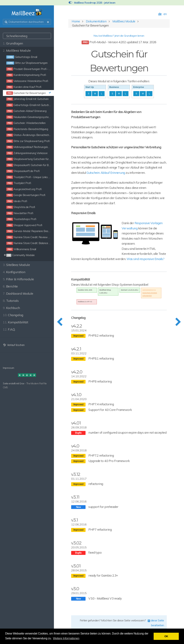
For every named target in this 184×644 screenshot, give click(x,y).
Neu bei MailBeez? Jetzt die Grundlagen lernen (119, 36)
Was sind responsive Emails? (145, 259)
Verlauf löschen (14, 345)
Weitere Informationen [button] (66, 638)
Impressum (9, 368)
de (160, 14)
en (165, 14)
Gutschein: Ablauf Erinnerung (106, 173)
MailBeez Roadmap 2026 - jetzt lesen (92, 3)
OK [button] (166, 636)
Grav (22, 383)
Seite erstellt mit (11, 383)
